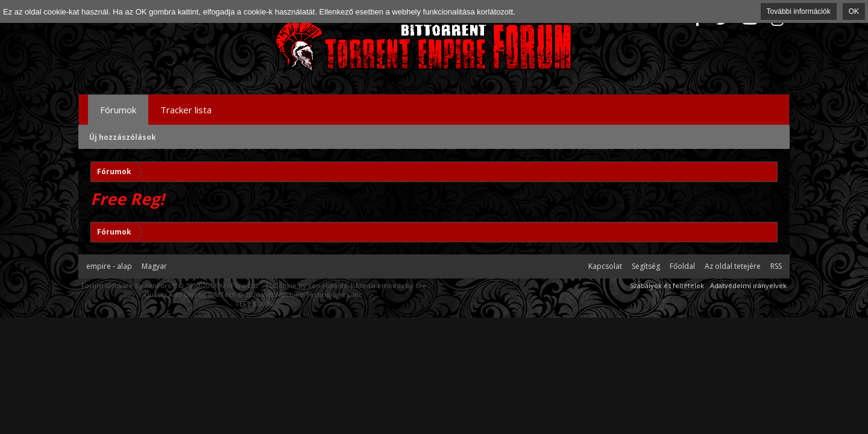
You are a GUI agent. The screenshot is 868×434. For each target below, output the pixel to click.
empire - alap (109, 266)
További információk (799, 11)
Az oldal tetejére (733, 266)
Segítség (646, 266)
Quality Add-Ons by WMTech (254, 294)
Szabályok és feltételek (667, 285)
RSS (776, 266)
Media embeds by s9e (391, 285)
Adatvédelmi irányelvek (748, 285)
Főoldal (682, 266)
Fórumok (118, 110)
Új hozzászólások (123, 137)
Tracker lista (186, 110)
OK (854, 11)
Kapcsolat (605, 266)
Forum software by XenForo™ (171, 285)
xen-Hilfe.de (328, 285)
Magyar (154, 266)
